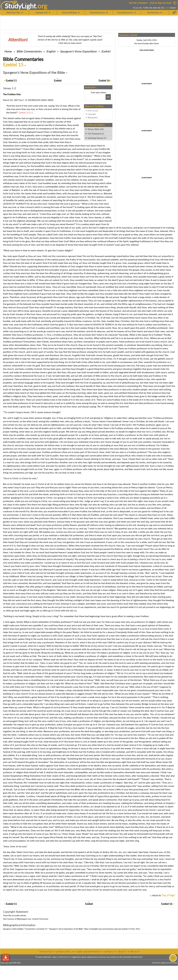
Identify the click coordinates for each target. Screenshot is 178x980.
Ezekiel (106, 51)
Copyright (92, 114)
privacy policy (64, 951)
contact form (137, 957)
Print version (93, 111)
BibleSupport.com (24, 919)
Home (8, 51)
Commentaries (29, 51)
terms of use (46, 951)
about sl (122, 951)
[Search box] (95, 97)
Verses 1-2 (9, 88)
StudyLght (20, 6)
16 (104, 81)
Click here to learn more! (70, 43)
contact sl (109, 951)
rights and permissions (88, 951)
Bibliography (93, 118)
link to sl (135, 951)
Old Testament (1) (96, 134)
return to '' (163, 895)
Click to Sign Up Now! (161, 3)
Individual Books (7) (97, 138)
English (51, 51)
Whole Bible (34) (96, 129)
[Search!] (108, 97)
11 (11, 81)
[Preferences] (175, 13)
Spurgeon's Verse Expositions (78, 51)
